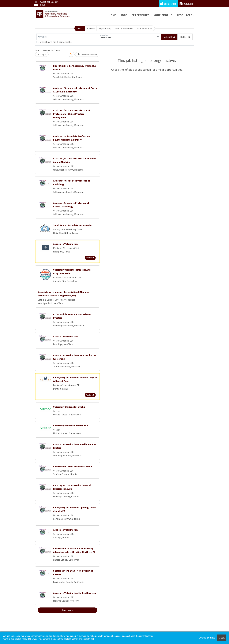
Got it (222, 638)
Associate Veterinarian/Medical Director (75, 593)
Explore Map (105, 28)
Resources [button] (184, 15)
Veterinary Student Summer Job (70, 426)
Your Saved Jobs (145, 28)
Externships (141, 15)
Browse (91, 28)
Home (112, 15)
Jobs (124, 15)
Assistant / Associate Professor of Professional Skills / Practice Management (72, 114)
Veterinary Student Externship (69, 407)
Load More (67, 610)
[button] (185, 37)
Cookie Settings (207, 638)
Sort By (41, 54)
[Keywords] (68, 37)
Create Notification (87, 54)
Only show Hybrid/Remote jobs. (56, 42)
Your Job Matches (124, 28)
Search (80, 28)
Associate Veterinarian (65, 244)
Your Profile (163, 15)
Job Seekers (168, 4)
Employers (186, 4)
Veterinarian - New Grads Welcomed (72, 466)
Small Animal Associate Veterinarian (73, 225)
